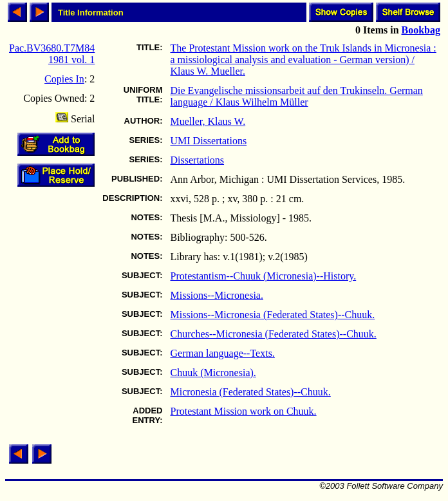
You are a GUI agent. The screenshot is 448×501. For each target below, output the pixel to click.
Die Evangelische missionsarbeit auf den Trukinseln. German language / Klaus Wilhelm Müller (297, 96)
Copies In (64, 79)
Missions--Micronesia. (217, 295)
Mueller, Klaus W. (208, 121)
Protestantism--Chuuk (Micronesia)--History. (264, 276)
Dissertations (198, 160)
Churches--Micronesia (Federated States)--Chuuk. (274, 334)
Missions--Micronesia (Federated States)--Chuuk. (273, 315)
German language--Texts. (223, 353)
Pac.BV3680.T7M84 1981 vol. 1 (52, 54)
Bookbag (421, 30)
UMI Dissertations (209, 141)
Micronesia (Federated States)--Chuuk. (251, 392)
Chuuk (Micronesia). (213, 373)
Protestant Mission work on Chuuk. (244, 411)
